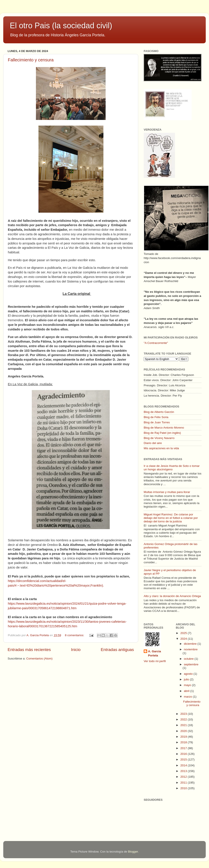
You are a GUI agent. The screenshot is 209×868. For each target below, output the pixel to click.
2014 (184, 765)
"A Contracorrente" (156, 343)
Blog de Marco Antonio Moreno (164, 428)
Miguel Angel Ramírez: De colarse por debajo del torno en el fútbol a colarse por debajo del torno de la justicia (171, 518)
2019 (184, 737)
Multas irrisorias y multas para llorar (167, 492)
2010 (184, 788)
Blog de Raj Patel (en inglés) (162, 433)
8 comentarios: (75, 635)
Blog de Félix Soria (156, 417)
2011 (184, 783)
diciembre (191, 644)
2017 (184, 748)
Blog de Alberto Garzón (159, 412)
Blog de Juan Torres (157, 422)
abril (187, 691)
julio (187, 679)
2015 (184, 759)
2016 (184, 754)
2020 (184, 731)
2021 (184, 725)
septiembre (191, 664)
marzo (188, 697)
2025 (184, 633)
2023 (184, 714)
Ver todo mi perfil (155, 661)
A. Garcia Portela (38, 635)
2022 (184, 719)
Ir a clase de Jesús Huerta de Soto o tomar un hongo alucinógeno (172, 468)
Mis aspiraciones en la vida (161, 448)
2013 (184, 771)
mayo (188, 685)
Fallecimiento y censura (31, 60)
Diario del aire (153, 443)
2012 (184, 777)
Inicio (76, 650)
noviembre (191, 649)
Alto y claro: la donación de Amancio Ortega (172, 596)
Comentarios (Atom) (40, 659)
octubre (189, 659)
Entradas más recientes (29, 650)
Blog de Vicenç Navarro (159, 438)
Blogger (133, 852)
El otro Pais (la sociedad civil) (61, 26)
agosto (189, 674)
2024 (184, 639)
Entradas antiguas (117, 650)
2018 (184, 742)
